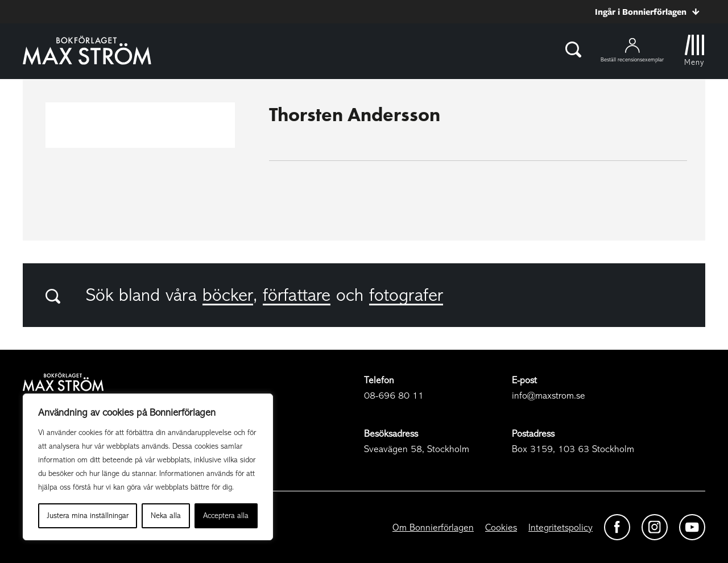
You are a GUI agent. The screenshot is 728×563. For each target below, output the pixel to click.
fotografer (406, 295)
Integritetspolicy (561, 527)
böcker (228, 295)
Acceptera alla (226, 516)
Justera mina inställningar (88, 516)
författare (297, 295)
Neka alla (166, 516)
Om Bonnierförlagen (433, 527)
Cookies (501, 527)
